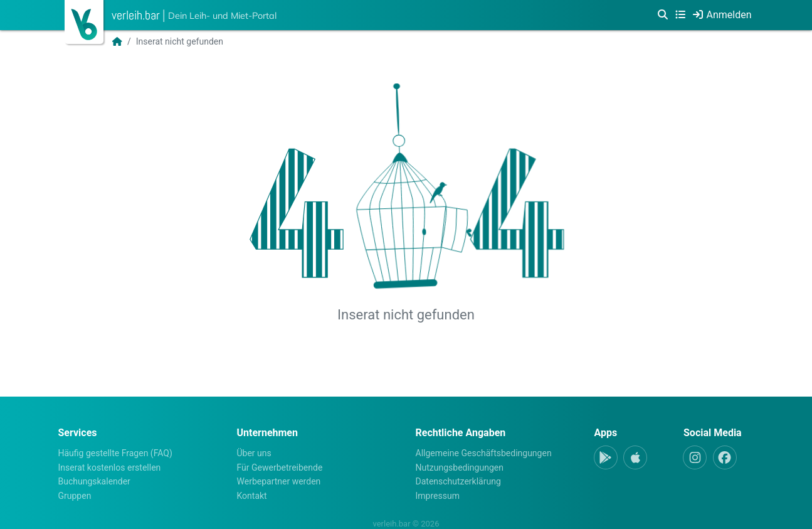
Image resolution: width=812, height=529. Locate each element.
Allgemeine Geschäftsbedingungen (484, 453)
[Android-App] (606, 457)
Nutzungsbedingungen (460, 468)
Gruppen (75, 496)
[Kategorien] (680, 15)
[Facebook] (725, 457)
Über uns (254, 453)
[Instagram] (695, 457)
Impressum (438, 496)
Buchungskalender (94, 481)
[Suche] (663, 15)
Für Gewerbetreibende (280, 468)
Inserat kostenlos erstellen (110, 468)
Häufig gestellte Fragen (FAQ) (115, 453)
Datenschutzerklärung (458, 481)
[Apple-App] (635, 457)
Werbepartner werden (279, 481)
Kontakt (252, 496)
